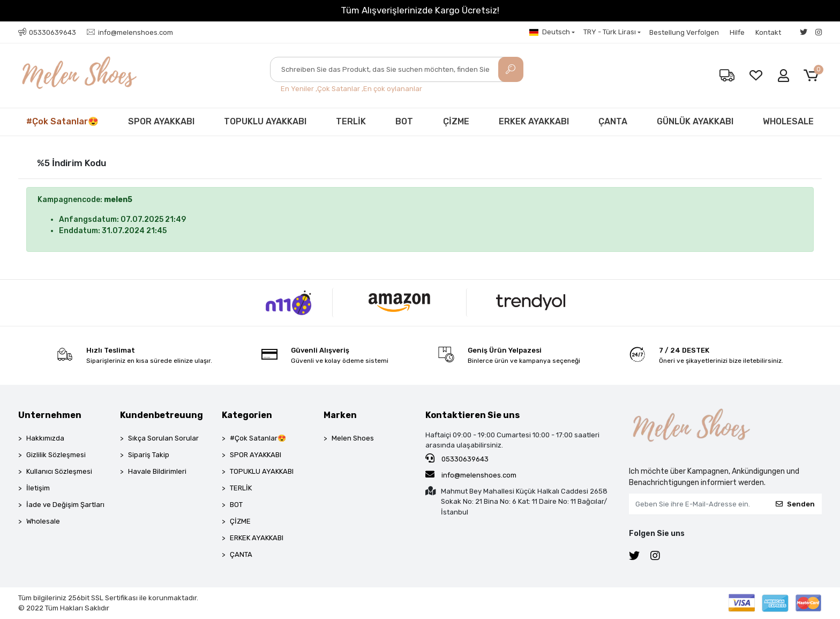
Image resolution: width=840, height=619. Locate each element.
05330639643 (457, 458)
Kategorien (247, 415)
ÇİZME (456, 121)
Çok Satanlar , (340, 89)
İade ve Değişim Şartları (65, 505)
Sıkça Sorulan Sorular (163, 438)
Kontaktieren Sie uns (472, 415)
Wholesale (43, 521)
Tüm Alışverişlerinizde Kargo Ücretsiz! (420, 10)
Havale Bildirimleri (157, 471)
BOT (404, 121)
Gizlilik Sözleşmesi (56, 455)
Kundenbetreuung (162, 415)
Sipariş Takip (149, 455)
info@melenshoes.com (471, 474)
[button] (813, 76)
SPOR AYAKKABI (161, 121)
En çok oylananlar (393, 89)
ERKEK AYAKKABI (534, 121)
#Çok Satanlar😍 (62, 121)
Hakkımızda (45, 438)
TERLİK (351, 121)
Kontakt (768, 32)
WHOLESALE (788, 121)
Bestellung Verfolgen (684, 32)
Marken (340, 415)
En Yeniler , (299, 89)
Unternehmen (50, 415)
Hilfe (737, 32)
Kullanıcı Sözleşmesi (59, 471)
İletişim (38, 488)
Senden (795, 504)
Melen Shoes (353, 438)
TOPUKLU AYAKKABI (265, 121)
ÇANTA (613, 121)
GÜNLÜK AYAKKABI (695, 121)
